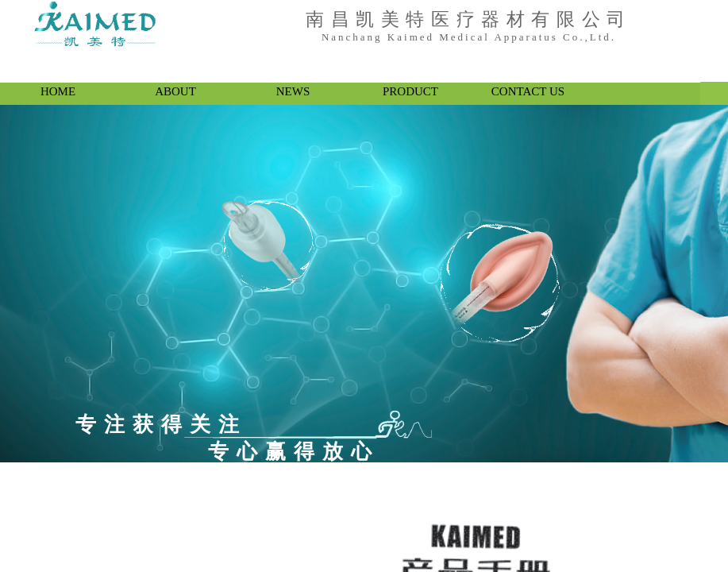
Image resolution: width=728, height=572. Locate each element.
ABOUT (175, 91)
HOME (58, 91)
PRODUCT (410, 91)
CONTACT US (528, 91)
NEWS (293, 91)
